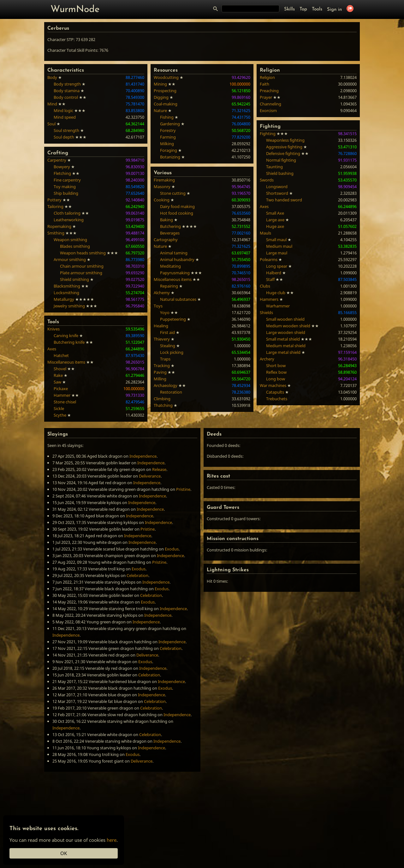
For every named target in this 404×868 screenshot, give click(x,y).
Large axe (275, 220)
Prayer (266, 97)
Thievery (162, 339)
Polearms (269, 259)
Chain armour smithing (82, 266)
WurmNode (75, 10)
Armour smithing (70, 259)
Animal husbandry (177, 259)
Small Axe (275, 213)
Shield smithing (74, 279)
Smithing (56, 233)
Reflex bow (276, 372)
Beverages (170, 233)
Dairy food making (177, 206)
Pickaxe (61, 389)
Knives (53, 329)
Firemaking (164, 180)
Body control (66, 97)
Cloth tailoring (67, 213)
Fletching (62, 173)
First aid (167, 332)
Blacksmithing (67, 286)
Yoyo (165, 312)
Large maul (277, 253)
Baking (166, 220)
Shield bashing (280, 173)
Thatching (163, 405)
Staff (270, 279)
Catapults (275, 392)
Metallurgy (64, 299)
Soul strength (66, 130)
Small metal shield (283, 339)
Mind (52, 104)
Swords (267, 180)
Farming (168, 137)
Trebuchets (277, 399)
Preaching (269, 91)
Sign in (334, 10)
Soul (51, 124)
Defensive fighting (283, 153)
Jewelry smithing (69, 306)
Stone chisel (65, 402)
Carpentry (57, 160)
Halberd (274, 273)
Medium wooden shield (288, 326)
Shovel (60, 369)
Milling (160, 379)
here (112, 840)
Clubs (265, 286)
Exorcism (268, 110)
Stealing (168, 346)
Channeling (270, 104)
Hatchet (61, 355)
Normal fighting (281, 160)
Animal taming (174, 253)
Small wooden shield (285, 319)
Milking (167, 144)
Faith (264, 84)
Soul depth (64, 137)
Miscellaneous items (66, 362)
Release (159, 469)
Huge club (276, 293)
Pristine (183, 489)
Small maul (276, 240)
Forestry (168, 130)
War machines (273, 385)
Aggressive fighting (284, 147)
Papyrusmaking (175, 273)
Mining (160, 84)
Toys (158, 306)
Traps (165, 359)
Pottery (54, 200)
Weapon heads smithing (83, 253)
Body (52, 77)
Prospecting (165, 91)
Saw (57, 382)
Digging (161, 97)
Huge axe (275, 226)
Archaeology (166, 385)
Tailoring (55, 206)
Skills (289, 9)
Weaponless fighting (285, 140)
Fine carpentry (67, 180)
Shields (266, 312)
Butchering (170, 226)
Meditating (170, 266)
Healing (161, 326)
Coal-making (166, 104)
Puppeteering (173, 319)
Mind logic (63, 110)
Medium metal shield (286, 346)
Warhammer (278, 306)
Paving (160, 372)
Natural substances (178, 299)
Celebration (137, 575)
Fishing (167, 117)
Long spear (277, 266)
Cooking (162, 200)
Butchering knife (69, 342)
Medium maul (279, 246)
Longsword (277, 187)
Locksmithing (66, 293)
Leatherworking (69, 220)
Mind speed (65, 117)
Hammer (62, 395)
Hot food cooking (177, 213)
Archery (267, 359)
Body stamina (67, 91)
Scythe (60, 415)
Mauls (265, 233)
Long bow (276, 379)
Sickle (59, 408)
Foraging (169, 150)
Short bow (276, 366)
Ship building (66, 193)
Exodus (172, 549)
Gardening (170, 124)
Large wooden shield (286, 332)
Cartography (166, 240)
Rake (58, 375)
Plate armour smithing (81, 273)
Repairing (169, 286)
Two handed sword (284, 200)
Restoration (171, 392)
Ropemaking (59, 226)
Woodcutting (166, 77)
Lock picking (172, 352)
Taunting (274, 167)
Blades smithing (75, 246)
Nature (160, 110)
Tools (317, 9)
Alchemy (162, 293)
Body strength (67, 84)
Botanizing (170, 157)
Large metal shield (283, 352)
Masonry (162, 187)
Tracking (162, 366)
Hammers (269, 299)
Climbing (162, 399)
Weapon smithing (70, 240)
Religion (267, 77)
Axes (52, 349)
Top (303, 9)
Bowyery (62, 167)
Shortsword (277, 193)
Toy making (65, 187)
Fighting (268, 134)
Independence (143, 456)
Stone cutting (173, 193)
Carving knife (66, 336)
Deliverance (150, 476)
